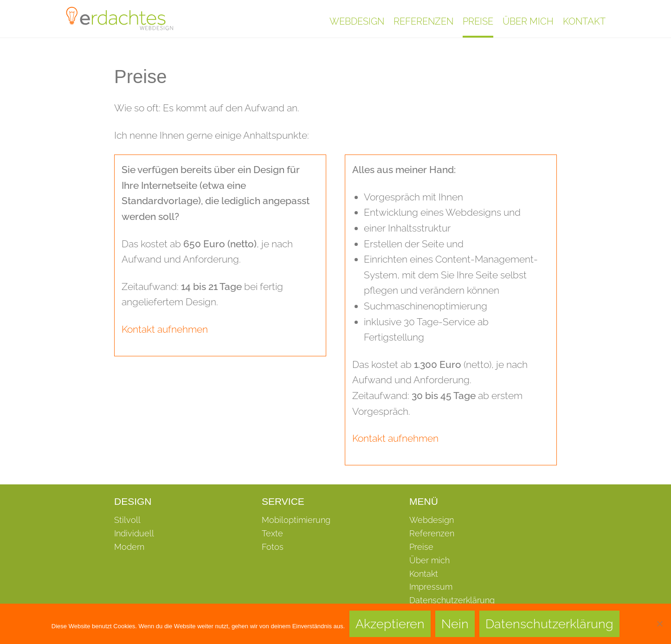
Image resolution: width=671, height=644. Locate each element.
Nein (455, 624)
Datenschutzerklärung (452, 600)
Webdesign (357, 21)
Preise (478, 21)
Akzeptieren (390, 624)
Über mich (528, 21)
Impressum (431, 587)
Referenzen (423, 21)
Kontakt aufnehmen (165, 329)
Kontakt (584, 21)
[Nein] (659, 624)
